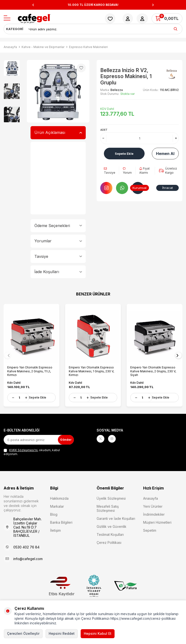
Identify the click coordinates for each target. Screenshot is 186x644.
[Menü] (7, 18)
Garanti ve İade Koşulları (116, 518)
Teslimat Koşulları (110, 534)
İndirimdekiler (154, 514)
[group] (58, 91)
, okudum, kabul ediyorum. (32, 451)
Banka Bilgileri (61, 522)
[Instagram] (115, 439)
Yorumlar (58, 241)
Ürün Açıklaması (58, 132)
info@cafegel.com (28, 558)
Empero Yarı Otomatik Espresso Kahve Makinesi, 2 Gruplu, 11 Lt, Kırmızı (31, 369)
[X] (101, 439)
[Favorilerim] (110, 19)
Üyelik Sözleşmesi (111, 498)
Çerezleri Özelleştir (23, 633)
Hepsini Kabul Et (98, 633)
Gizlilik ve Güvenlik (112, 526)
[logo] (34, 19)
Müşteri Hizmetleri (157, 522)
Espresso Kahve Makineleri (88, 47)
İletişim (55, 530)
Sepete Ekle (124, 153)
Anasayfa (10, 47)
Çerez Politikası (109, 542)
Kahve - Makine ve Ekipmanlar (43, 47)
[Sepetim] (167, 19)
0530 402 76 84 (26, 546)
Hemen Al (165, 154)
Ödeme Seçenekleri (58, 226)
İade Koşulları (58, 272)
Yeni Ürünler (153, 506)
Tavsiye (58, 256)
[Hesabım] (128, 19)
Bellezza (117, 90)
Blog (54, 514)
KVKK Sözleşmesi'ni (23, 449)
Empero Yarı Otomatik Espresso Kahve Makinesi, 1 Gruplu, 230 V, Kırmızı (93, 369)
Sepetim (150, 530)
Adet (104, 130)
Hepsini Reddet (62, 633)
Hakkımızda (59, 498)
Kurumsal (140, 188)
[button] (33, 5)
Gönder (64, 439)
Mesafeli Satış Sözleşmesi (108, 508)
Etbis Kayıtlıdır (62, 586)
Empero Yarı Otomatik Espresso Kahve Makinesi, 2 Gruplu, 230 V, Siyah (154, 369)
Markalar (57, 506)
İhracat (167, 188)
